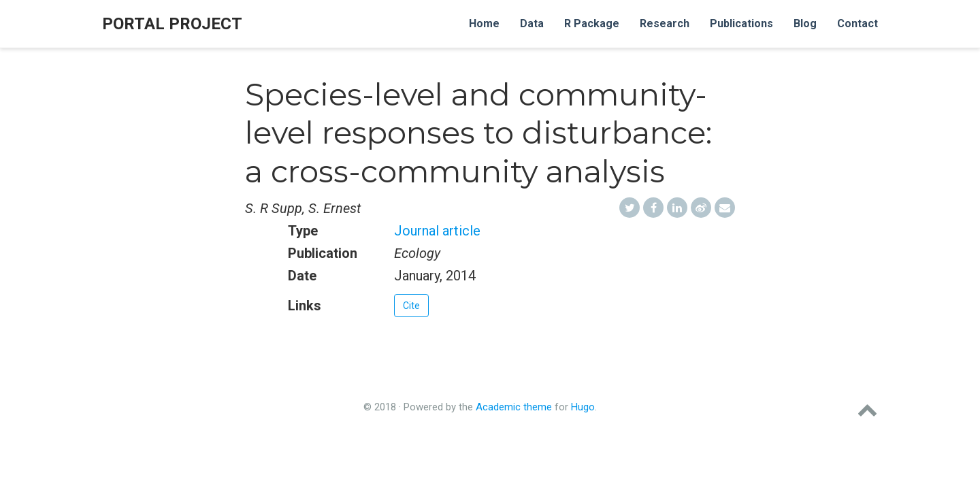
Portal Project (172, 24)
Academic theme (514, 407)
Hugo (583, 407)
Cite (411, 306)
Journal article (437, 231)
